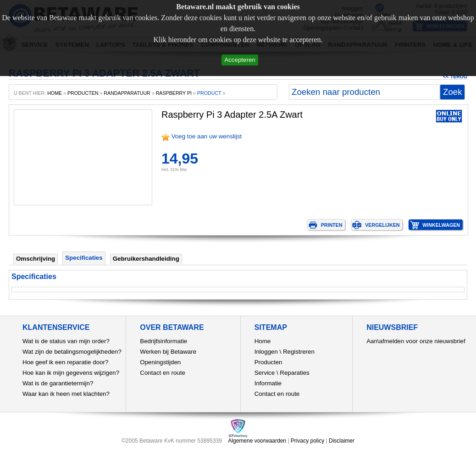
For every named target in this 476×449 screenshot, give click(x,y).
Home (263, 341)
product (209, 93)
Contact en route (163, 373)
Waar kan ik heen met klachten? (66, 394)
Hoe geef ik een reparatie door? (65, 362)
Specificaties (84, 258)
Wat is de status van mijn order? (66, 341)
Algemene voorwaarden (257, 441)
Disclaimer (342, 441)
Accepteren (240, 60)
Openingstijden (160, 362)
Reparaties (294, 373)
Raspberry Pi (174, 93)
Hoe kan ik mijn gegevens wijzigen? (71, 373)
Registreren (299, 352)
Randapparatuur (127, 93)
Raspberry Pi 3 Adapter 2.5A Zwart (232, 115)
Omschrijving (36, 259)
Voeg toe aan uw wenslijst (207, 136)
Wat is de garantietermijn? (58, 383)
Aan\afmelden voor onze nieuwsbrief (416, 341)
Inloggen (266, 352)
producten (83, 93)
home (55, 93)
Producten (268, 362)
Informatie (268, 383)
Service (265, 373)
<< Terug (455, 77)
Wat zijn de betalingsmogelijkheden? (72, 352)
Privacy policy (307, 441)
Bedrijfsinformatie (163, 341)
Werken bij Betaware (168, 352)
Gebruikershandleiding (146, 259)
